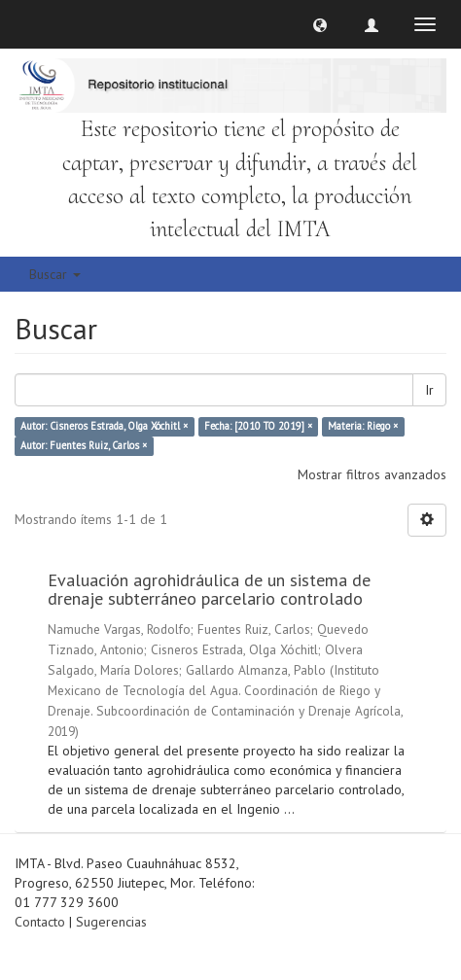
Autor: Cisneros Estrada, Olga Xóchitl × (104, 427)
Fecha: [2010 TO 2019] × (258, 427)
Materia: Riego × (363, 427)
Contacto (40, 922)
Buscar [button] (55, 274)
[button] (320, 24)
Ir (429, 390)
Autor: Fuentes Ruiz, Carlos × (84, 446)
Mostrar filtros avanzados (372, 474)
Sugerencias (111, 922)
